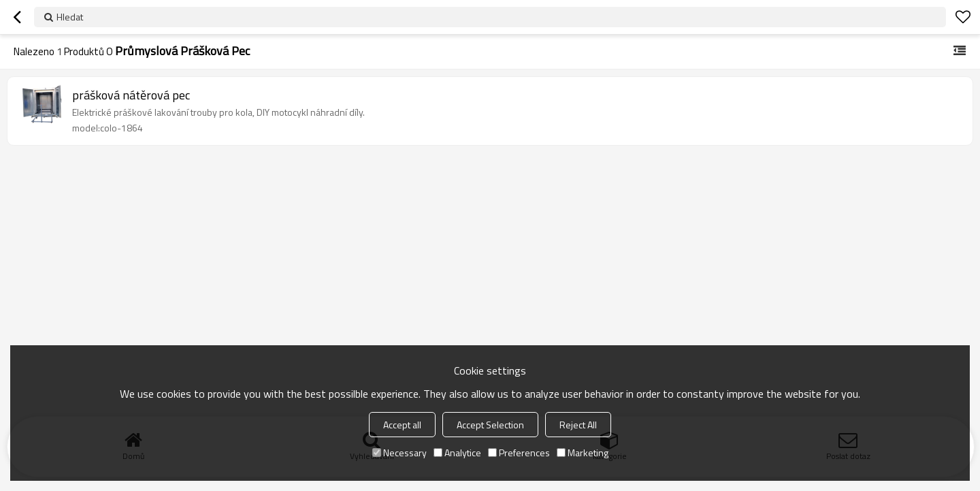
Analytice (457, 453)
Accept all (402, 425)
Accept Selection (490, 425)
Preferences (519, 453)
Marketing (583, 453)
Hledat (70, 17)
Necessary (399, 453)
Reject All (578, 425)
